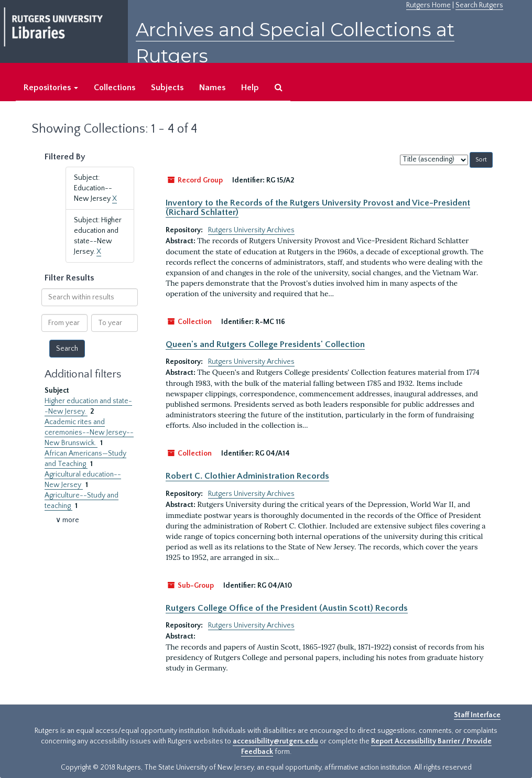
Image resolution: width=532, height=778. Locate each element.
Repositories (51, 88)
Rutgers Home (428, 5)
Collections (115, 88)
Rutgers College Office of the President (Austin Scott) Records (287, 608)
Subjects (167, 88)
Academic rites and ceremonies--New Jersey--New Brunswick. (89, 433)
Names (212, 88)
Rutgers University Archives (251, 230)
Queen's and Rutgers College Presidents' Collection (265, 344)
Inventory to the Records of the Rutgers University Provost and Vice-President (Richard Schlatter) (318, 208)
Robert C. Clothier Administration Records (247, 476)
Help (250, 88)
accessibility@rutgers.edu (275, 741)
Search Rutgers (479, 5)
